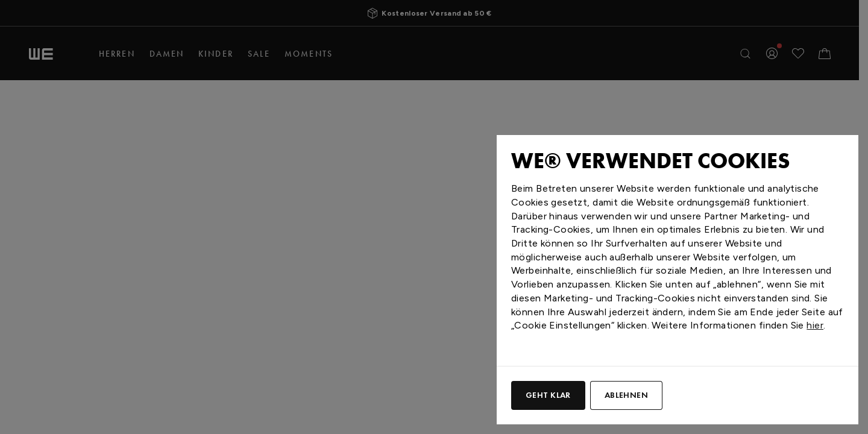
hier (815, 325)
